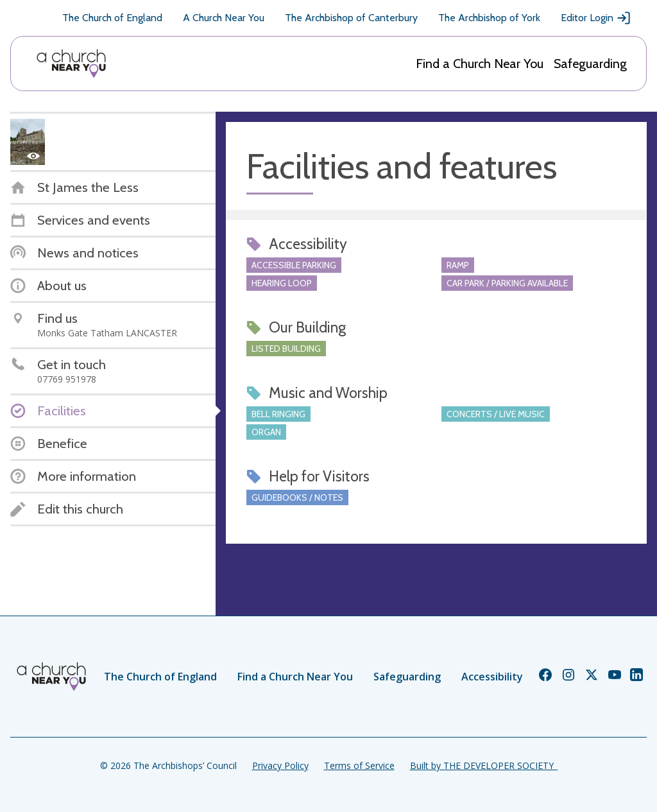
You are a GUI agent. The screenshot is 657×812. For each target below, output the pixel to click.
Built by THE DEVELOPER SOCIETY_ (484, 765)
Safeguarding (590, 64)
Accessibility (492, 677)
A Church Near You (224, 18)
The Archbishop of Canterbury (351, 18)
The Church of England (112, 18)
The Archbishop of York (489, 18)
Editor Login (596, 18)
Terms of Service (359, 765)
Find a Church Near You (480, 64)
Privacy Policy (280, 765)
